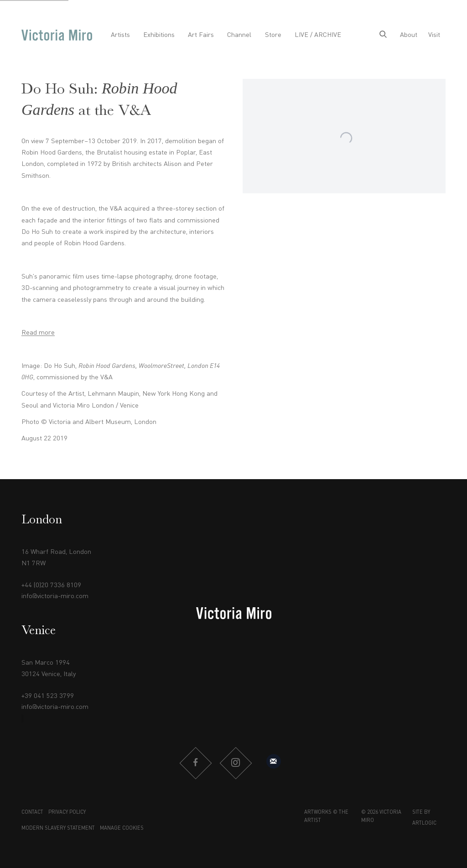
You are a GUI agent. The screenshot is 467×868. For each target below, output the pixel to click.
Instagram (235, 763)
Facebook (195, 763)
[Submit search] (383, 35)
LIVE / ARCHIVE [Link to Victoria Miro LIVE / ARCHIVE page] (318, 35)
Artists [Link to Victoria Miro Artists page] (120, 35)
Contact (32, 813)
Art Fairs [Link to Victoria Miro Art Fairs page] (201, 35)
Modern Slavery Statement (58, 829)
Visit (434, 35)
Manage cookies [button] (122, 829)
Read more (38, 333)
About (409, 35)
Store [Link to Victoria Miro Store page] (273, 35)
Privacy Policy (67, 813)
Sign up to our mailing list (274, 761)
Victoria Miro (57, 35)
